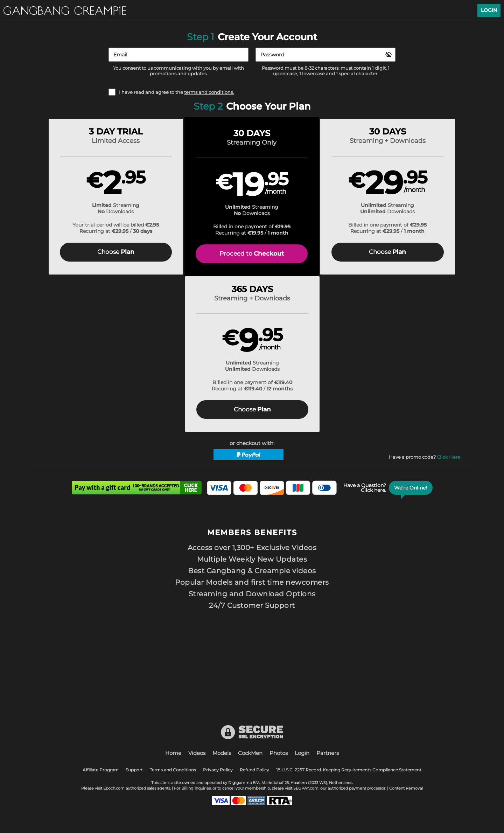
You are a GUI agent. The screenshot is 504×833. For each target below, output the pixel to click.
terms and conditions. (209, 92)
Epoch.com (114, 788)
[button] (88, 198)
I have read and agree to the (176, 92)
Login (489, 10)
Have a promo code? (425, 305)
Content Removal (406, 788)
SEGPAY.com (306, 788)
